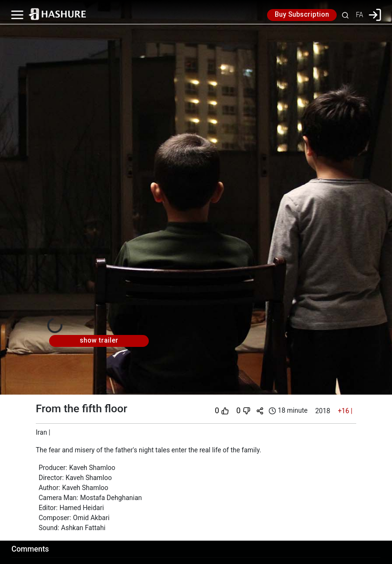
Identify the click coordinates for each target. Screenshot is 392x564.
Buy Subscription (302, 15)
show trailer (99, 341)
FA (359, 15)
